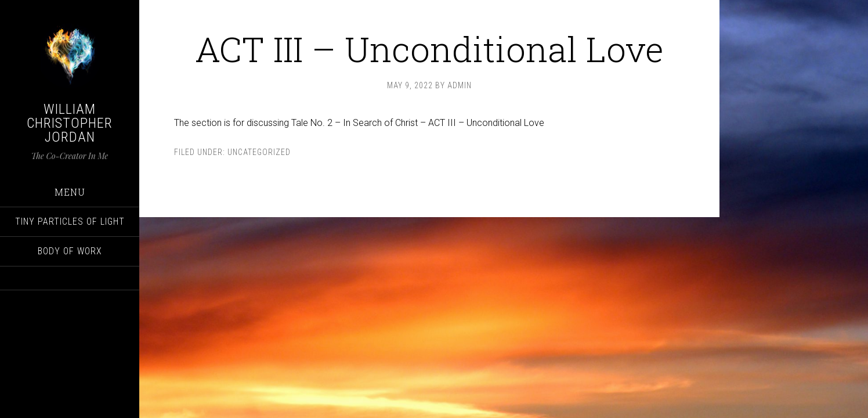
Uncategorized (259, 152)
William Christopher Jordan (70, 123)
